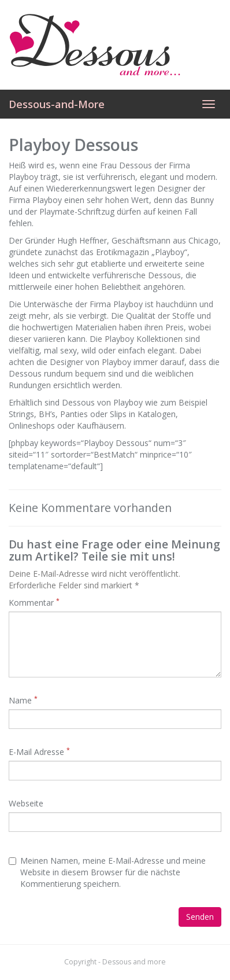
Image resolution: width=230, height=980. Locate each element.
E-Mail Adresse (39, 752)
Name (23, 700)
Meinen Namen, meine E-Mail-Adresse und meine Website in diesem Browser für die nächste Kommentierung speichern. (107, 872)
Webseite (26, 803)
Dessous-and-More (57, 104)
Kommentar (34, 603)
